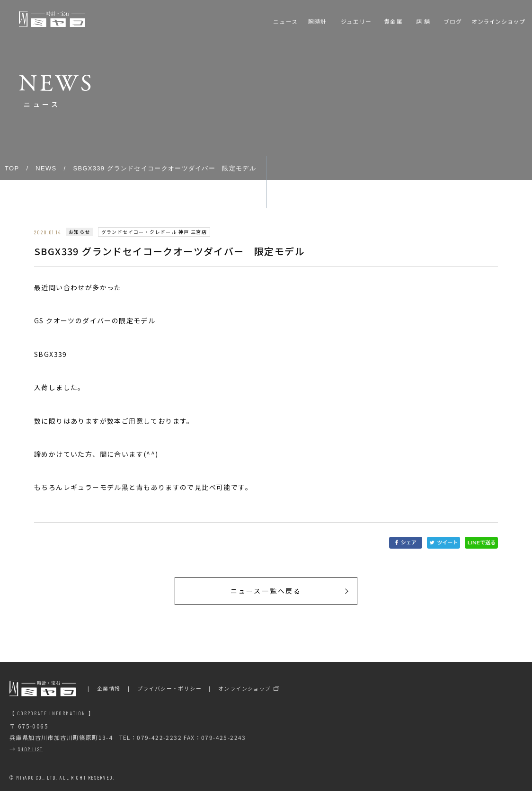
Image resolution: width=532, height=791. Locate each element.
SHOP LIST (31, 749)
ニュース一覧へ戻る (266, 591)
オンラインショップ (245, 688)
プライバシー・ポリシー (169, 688)
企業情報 (109, 688)
